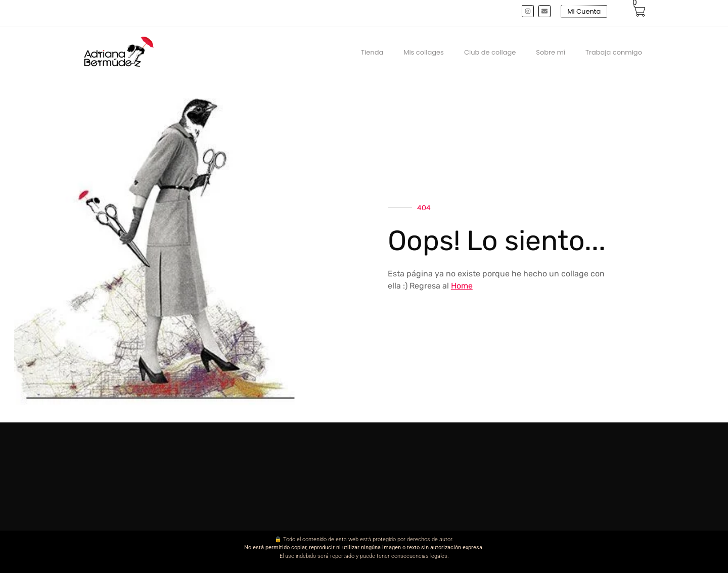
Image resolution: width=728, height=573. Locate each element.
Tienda (372, 52)
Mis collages (424, 52)
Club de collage (490, 52)
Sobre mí (551, 52)
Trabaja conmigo (614, 52)
